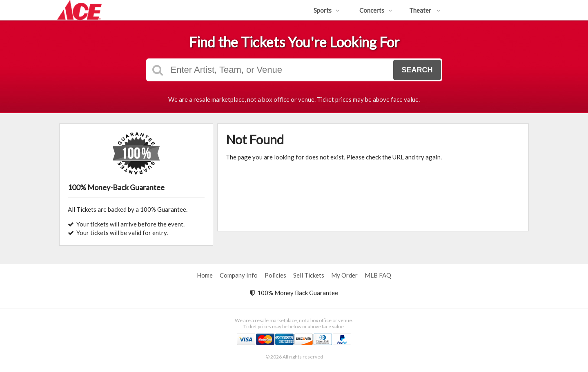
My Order (344, 275)
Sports (327, 10)
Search (417, 70)
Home (205, 275)
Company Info (239, 275)
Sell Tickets (309, 275)
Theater (425, 10)
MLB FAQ (378, 275)
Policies (275, 275)
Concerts (376, 10)
